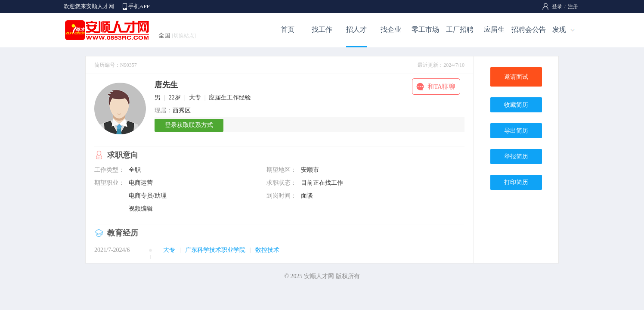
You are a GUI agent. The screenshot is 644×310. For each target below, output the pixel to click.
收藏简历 (516, 105)
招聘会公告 (529, 29)
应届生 (494, 29)
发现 (559, 29)
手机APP (139, 6)
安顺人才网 (319, 276)
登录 (557, 6)
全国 (177, 36)
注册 (573, 6)
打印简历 (516, 182)
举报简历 (516, 157)
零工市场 (425, 29)
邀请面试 (516, 77)
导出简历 (516, 131)
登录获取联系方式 (189, 125)
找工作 (322, 29)
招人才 (356, 29)
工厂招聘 (460, 29)
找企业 (391, 29)
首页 (288, 29)
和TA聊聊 (441, 87)
